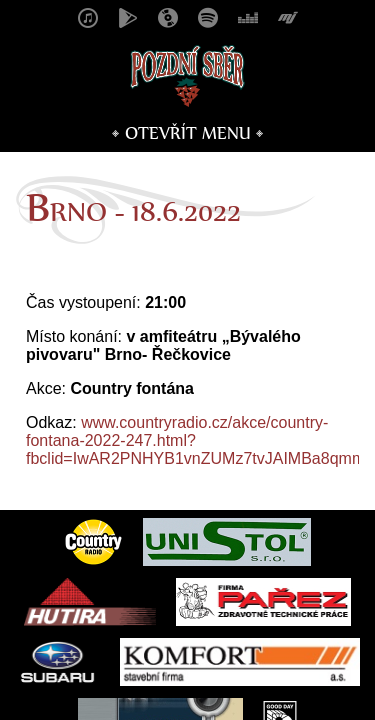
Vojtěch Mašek (295, 679)
